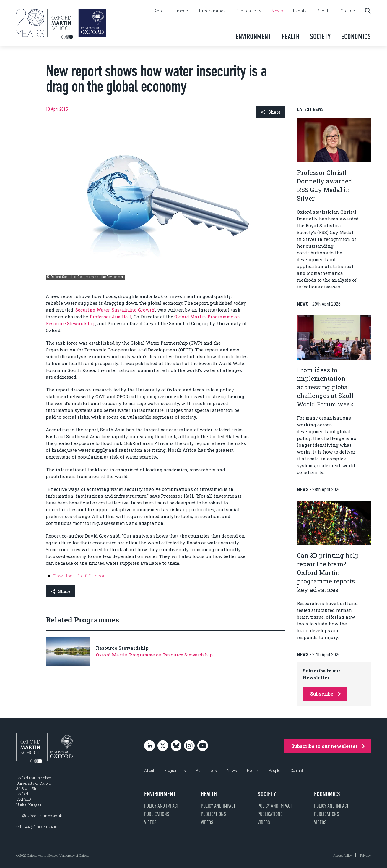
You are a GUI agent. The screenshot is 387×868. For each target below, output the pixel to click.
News (277, 11)
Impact (182, 11)
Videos (150, 822)
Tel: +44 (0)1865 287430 (37, 827)
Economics (356, 37)
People (323, 11)
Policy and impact (161, 806)
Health (290, 37)
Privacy (365, 855)
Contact (348, 11)
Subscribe (325, 694)
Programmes (212, 11)
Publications (248, 11)
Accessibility (343, 855)
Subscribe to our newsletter (328, 746)
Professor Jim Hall (110, 317)
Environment (253, 37)
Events (300, 11)
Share (270, 112)
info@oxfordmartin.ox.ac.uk (39, 816)
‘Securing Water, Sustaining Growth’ (115, 310)
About (160, 11)
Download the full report (80, 576)
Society (320, 37)
